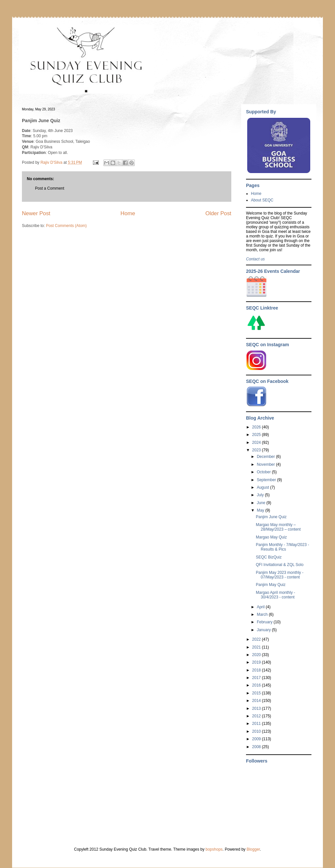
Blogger (253, 849)
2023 (257, 450)
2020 (257, 655)
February (265, 622)
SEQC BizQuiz (269, 557)
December (266, 457)
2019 (257, 662)
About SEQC (262, 200)
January (264, 630)
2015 (257, 693)
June (262, 503)
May (261, 510)
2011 (257, 724)
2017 (257, 678)
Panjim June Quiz (271, 517)
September (267, 480)
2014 (257, 701)
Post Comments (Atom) (66, 226)
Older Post (218, 213)
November (266, 464)
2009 (257, 739)
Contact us (255, 259)
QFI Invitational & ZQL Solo (280, 565)
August (264, 487)
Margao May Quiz (271, 537)
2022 (257, 639)
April (261, 607)
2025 (257, 435)
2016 (257, 685)
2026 (257, 427)
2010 (257, 731)
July (261, 495)
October (264, 472)
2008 (257, 747)
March (263, 614)
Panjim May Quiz (271, 585)
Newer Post (36, 213)
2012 (257, 716)
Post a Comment (50, 188)
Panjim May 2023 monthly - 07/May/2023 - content (280, 575)
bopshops (214, 849)
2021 (257, 647)
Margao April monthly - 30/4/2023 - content (275, 595)
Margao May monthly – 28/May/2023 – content (278, 527)
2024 (257, 443)
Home (128, 213)
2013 (257, 708)
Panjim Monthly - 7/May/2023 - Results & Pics (282, 547)
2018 (257, 670)
